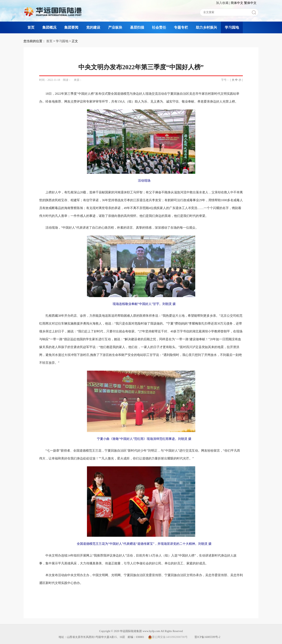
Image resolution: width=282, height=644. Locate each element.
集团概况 (49, 27)
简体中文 (237, 3)
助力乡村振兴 (206, 27)
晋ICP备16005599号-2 (207, 637)
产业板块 (115, 27)
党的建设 (93, 27)
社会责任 (159, 27)
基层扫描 (137, 27)
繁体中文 (250, 3)
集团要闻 (71, 27)
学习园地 (232, 27)
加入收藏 (222, 3)
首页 (31, 27)
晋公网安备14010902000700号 (168, 637)
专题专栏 (181, 27)
